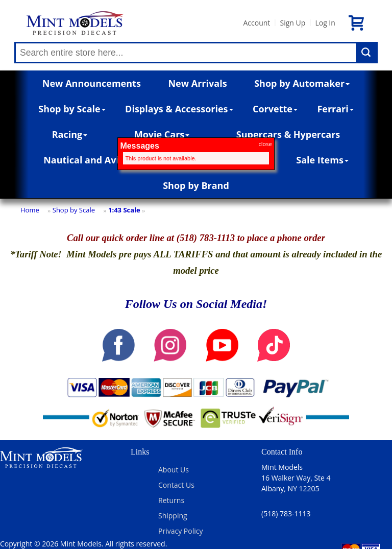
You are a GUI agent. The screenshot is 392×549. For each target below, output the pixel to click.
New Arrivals (197, 83)
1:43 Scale (124, 210)
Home (30, 210)
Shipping (173, 516)
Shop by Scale (72, 109)
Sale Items (322, 160)
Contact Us (176, 485)
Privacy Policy (180, 531)
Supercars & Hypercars (288, 134)
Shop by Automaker (302, 83)
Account (256, 23)
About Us (174, 470)
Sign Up (292, 23)
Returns (171, 500)
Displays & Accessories (179, 109)
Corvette (275, 109)
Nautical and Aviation (96, 160)
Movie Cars (162, 134)
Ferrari (335, 109)
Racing (70, 134)
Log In (325, 23)
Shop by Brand (196, 185)
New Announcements (92, 83)
